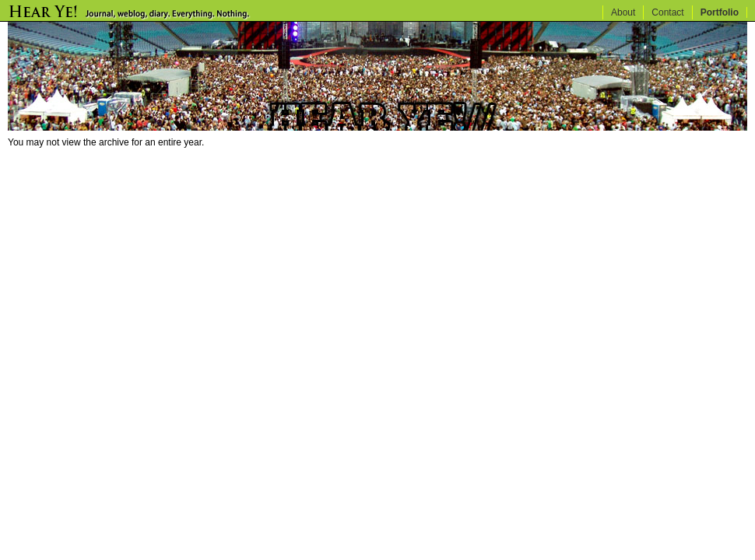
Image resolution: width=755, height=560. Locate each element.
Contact (667, 12)
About (623, 12)
